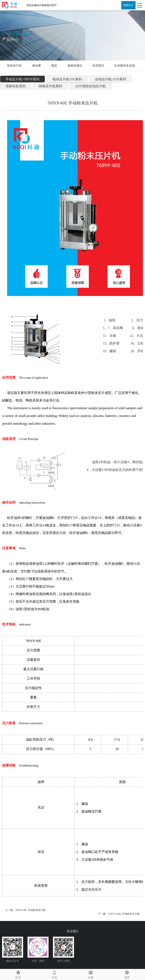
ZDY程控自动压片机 (90, 86)
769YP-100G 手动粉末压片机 (124, 914)
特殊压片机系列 (50, 86)
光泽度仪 (98, 66)
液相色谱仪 (75, 66)
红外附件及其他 (125, 66)
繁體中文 (128, 5)
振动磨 (37, 66)
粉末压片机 (14, 66)
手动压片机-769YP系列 (22, 79)
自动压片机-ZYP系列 (111, 79)
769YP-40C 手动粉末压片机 (30, 910)
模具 (54, 66)
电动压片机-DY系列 (67, 79)
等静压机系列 (16, 86)
